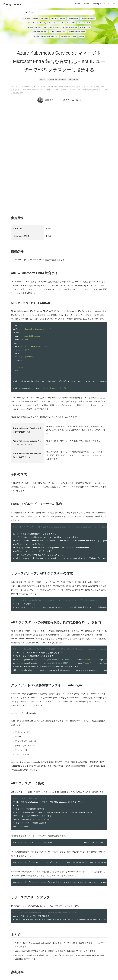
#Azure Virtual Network (69, 36)
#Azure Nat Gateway (70, 27)
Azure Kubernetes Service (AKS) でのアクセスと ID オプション (42, 949)
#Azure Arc (45, 18)
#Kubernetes (74, 80)
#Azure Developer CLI (56, 23)
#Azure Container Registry (37, 23)
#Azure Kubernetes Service (38, 27)
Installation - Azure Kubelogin (23, 677)
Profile (87, 4)
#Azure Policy (85, 27)
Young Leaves (12, 4)
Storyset (64, 974)
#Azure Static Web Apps (58, 32)
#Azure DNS (71, 23)
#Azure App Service (58, 18)
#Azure (36, 18)
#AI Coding (27, 18)
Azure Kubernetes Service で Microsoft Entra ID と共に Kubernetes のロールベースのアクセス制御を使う (60, 944)
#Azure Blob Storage (88, 18)
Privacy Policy (99, 4)
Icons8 (73, 971)
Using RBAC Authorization (26, 962)
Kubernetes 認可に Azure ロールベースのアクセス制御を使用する (43, 953)
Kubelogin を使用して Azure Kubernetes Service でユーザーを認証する (45, 958)
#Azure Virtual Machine (77, 32)
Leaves (63, 971)
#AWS (82, 36)
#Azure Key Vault (84, 23)
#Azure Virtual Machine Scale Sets (46, 36)
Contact (112, 4)
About (78, 4)
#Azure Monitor (55, 27)
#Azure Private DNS (40, 32)
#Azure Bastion (73, 18)
